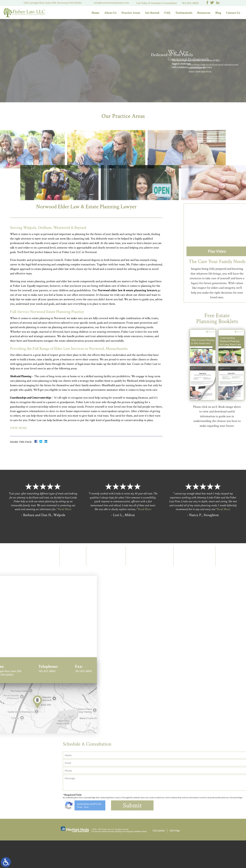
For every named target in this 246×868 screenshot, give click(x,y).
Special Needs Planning (109, 221)
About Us (110, 13)
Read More (65, 583)
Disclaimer (159, 858)
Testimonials (184, 13)
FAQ (167, 13)
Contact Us (233, 13)
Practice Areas (131, 13)
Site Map (175, 858)
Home (95, 13)
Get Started (152, 13)
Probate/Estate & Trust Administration (137, 173)
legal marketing (116, 859)
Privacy (217, 835)
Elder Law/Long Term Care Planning (57, 173)
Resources (204, 13)
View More (18, 456)
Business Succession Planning (189, 221)
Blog (218, 13)
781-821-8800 (190, 3)
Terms (223, 835)
